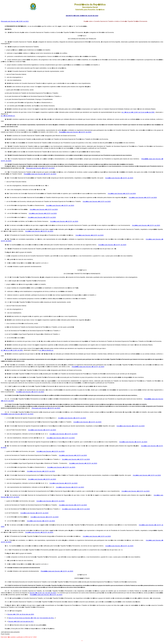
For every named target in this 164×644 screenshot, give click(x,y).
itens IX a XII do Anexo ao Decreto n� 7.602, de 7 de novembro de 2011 (31, 618)
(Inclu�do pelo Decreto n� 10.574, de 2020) (119, 178)
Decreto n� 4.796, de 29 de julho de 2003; (21, 614)
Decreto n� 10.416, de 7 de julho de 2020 (43, 593)
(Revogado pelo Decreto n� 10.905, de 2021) (15, 21)
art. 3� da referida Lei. (46, 350)
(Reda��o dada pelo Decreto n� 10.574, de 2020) (75, 132)
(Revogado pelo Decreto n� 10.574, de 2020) (40, 168)
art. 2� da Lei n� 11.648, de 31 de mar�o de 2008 (138, 112)
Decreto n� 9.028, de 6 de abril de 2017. (21, 621)
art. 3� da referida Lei (8, 116)
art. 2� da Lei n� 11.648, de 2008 (12, 350)
